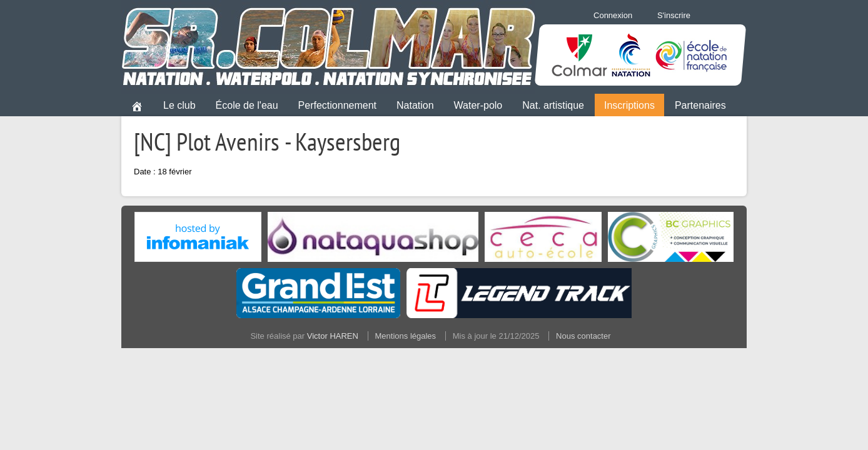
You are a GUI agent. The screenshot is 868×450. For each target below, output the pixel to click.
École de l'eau (247, 105)
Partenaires (700, 105)
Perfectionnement (337, 105)
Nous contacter (583, 336)
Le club (179, 105)
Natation (415, 105)
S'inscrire (674, 15)
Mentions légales (406, 336)
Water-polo (478, 105)
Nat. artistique (553, 105)
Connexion (613, 15)
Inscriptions (629, 105)
